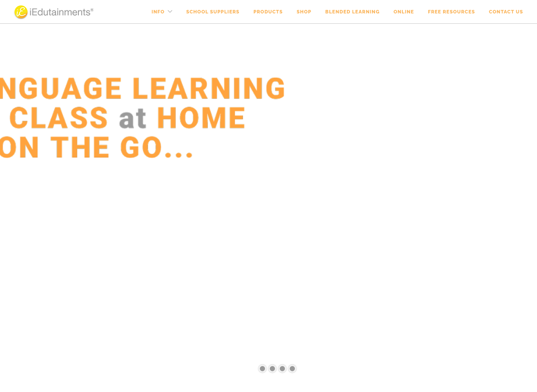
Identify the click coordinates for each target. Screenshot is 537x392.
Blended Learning (353, 12)
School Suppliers (213, 12)
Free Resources (451, 12)
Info (158, 12)
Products (268, 12)
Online (404, 12)
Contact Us (506, 12)
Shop (304, 12)
